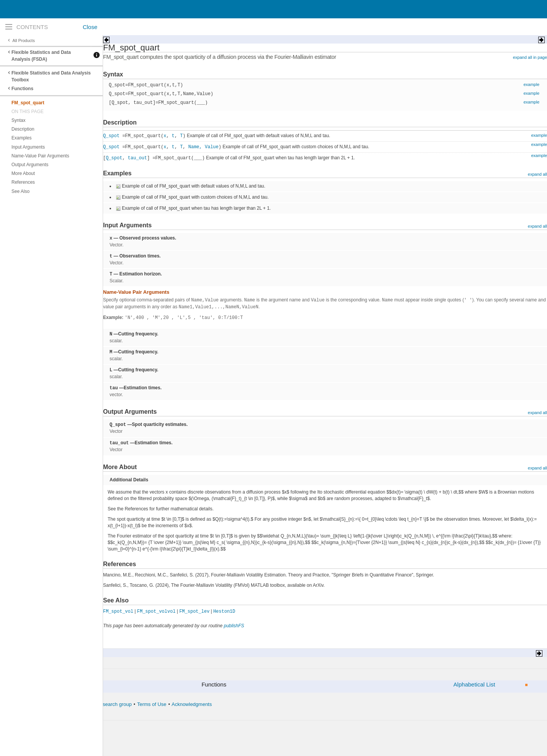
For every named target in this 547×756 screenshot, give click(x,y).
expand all (537, 174)
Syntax (19, 120)
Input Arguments (28, 147)
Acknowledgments (192, 704)
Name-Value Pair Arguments (40, 156)
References (23, 182)
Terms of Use (152, 704)
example (531, 84)
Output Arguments (30, 165)
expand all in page (530, 57)
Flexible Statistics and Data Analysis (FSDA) (41, 56)
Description (23, 129)
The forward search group (103, 704)
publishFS (234, 626)
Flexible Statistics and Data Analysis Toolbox (51, 76)
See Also (20, 191)
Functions (22, 89)
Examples (22, 138)
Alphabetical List (474, 684)
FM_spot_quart (28, 103)
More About (23, 173)
